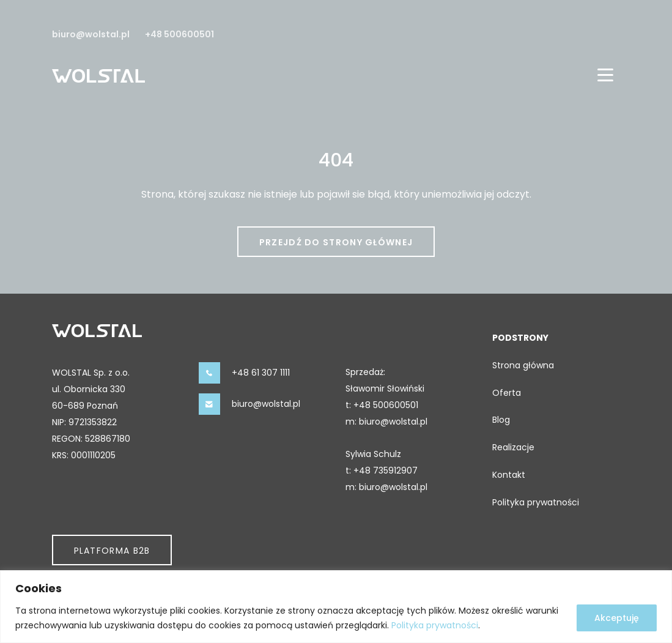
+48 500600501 (179, 34)
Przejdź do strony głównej (336, 242)
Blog (501, 420)
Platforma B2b (112, 551)
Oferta (507, 393)
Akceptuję (617, 618)
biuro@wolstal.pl (91, 34)
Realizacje (513, 447)
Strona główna (523, 365)
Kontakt (509, 475)
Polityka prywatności (435, 625)
